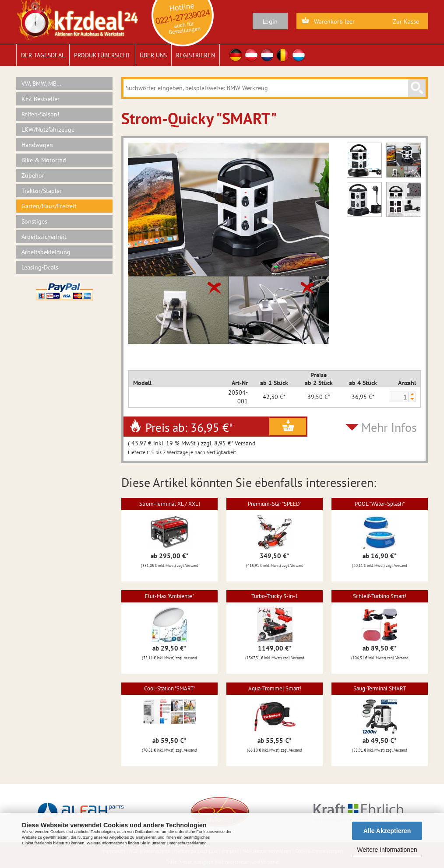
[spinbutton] (399, 397)
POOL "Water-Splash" (380, 504)
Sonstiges (34, 221)
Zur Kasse (406, 21)
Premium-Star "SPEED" (275, 504)
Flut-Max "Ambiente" (169, 596)
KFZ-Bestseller (41, 99)
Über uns (153, 55)
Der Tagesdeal (43, 55)
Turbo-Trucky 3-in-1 (275, 596)
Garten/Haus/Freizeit (49, 206)
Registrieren (196, 55)
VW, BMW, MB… (41, 84)
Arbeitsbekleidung (46, 252)
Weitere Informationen (387, 850)
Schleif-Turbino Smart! (380, 596)
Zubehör (33, 175)
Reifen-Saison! (40, 114)
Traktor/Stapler (42, 191)
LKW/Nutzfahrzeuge (48, 129)
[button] (412, 394)
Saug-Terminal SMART (380, 688)
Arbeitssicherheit (44, 237)
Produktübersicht (102, 55)
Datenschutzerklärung (187, 843)
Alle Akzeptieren (387, 831)
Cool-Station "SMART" (170, 688)
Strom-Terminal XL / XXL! (170, 504)
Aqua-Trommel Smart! (275, 688)
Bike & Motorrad (44, 160)
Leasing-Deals (40, 267)
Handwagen (37, 145)
